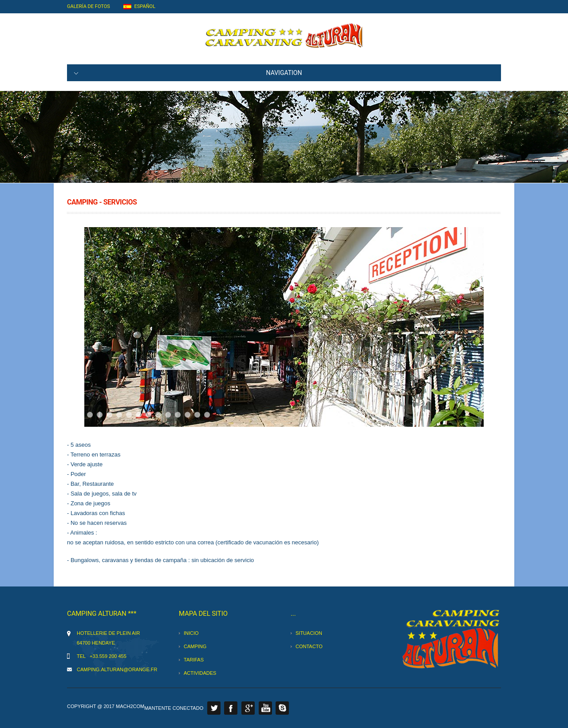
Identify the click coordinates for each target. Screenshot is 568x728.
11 (178, 415)
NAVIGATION (188, 73)
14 (207, 415)
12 (187, 415)
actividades (200, 673)
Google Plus (248, 708)
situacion (309, 633)
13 (197, 415)
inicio (191, 633)
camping (195, 646)
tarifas (194, 660)
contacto (309, 646)
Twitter (214, 708)
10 (168, 415)
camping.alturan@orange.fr (117, 669)
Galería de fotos (89, 6)
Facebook (231, 708)
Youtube (265, 708)
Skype (282, 708)
